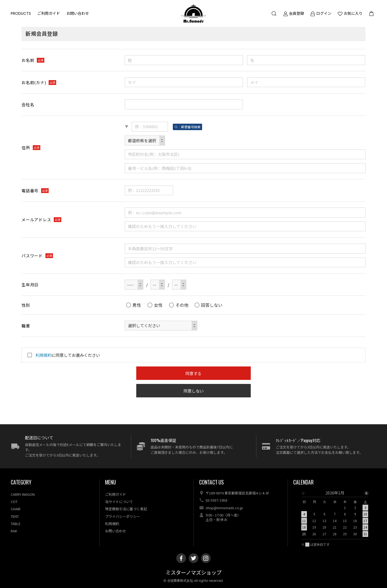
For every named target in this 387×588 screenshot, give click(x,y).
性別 (26, 305)
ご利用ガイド (49, 13)
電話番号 (30, 190)
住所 (26, 147)
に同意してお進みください (63, 355)
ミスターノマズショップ (193, 573)
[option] (335, 515)
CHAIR (16, 509)
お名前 (28, 60)
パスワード (32, 256)
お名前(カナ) (34, 82)
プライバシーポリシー (123, 516)
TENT (15, 516)
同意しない (194, 391)
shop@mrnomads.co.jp (224, 508)
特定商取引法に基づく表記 (126, 509)
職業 (26, 326)
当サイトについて (119, 502)
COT (14, 502)
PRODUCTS (21, 13)
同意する (193, 373)
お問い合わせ (78, 13)
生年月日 (30, 285)
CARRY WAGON (23, 494)
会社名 (28, 104)
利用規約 (44, 355)
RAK (14, 531)
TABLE (16, 524)
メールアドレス (36, 220)
